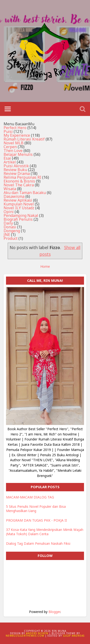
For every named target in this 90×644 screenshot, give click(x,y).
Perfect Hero (15, 128)
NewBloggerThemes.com (25, 636)
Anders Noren (37, 633)
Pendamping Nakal (21, 215)
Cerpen (10, 147)
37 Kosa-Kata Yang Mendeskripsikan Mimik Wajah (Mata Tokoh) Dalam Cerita (45, 532)
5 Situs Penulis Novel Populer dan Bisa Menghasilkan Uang (36, 509)
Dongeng (12, 231)
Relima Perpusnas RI (22, 177)
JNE (7, 235)
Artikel (10, 162)
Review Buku (15, 170)
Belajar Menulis (18, 154)
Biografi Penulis (18, 219)
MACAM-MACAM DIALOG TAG (30, 497)
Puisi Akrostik (16, 166)
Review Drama (17, 173)
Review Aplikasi (18, 200)
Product (11, 238)
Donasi (10, 227)
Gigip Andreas (74, 636)
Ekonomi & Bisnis (19, 181)
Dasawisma (14, 196)
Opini (9, 212)
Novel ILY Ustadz (19, 208)
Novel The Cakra (19, 185)
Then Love (13, 151)
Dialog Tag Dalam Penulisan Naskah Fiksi (38, 543)
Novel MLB (14, 143)
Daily (8, 223)
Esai (7, 158)
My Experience (17, 135)
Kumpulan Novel (19, 204)
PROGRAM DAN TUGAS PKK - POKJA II (36, 520)
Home (45, 266)
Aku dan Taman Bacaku (25, 193)
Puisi (8, 131)
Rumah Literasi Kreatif (24, 139)
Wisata (10, 189)
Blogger (54, 612)
